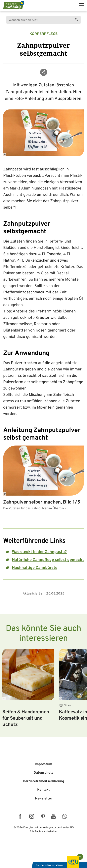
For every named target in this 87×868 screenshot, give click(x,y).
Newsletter (44, 799)
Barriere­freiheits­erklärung (43, 781)
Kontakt (43, 790)
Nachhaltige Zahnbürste (35, 568)
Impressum (43, 764)
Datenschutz (44, 773)
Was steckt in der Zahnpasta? (39, 552)
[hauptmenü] (82, 5)
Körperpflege (44, 34)
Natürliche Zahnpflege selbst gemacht (48, 560)
